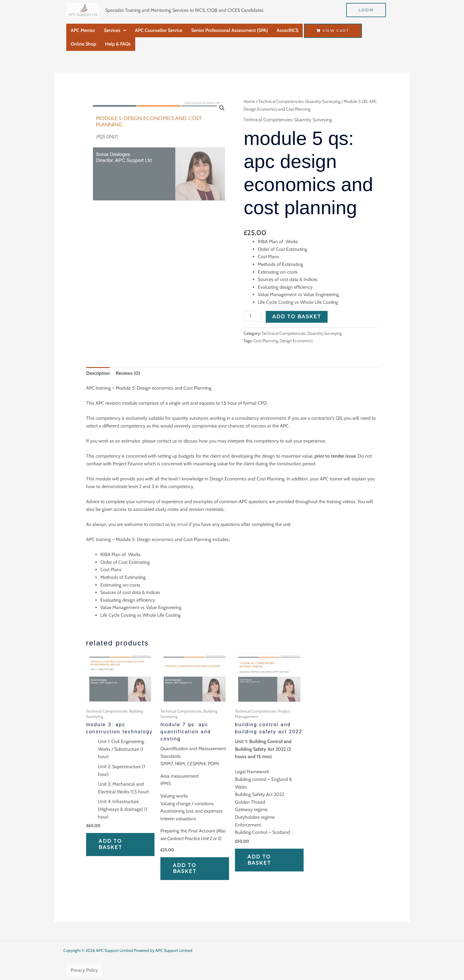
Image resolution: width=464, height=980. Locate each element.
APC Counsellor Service (159, 30)
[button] (115, 30)
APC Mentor (83, 30)
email (182, 524)
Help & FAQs (118, 44)
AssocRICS (287, 30)
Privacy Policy (84, 970)
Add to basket (297, 317)
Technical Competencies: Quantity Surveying (299, 101)
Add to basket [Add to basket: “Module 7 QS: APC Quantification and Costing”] (185, 868)
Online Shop (83, 44)
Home (249, 101)
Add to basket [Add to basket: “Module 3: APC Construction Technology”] (110, 844)
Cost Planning (266, 341)
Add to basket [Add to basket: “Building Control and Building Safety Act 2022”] (259, 860)
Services (115, 30)
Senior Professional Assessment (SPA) (229, 30)
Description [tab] (98, 373)
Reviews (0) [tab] (128, 373)
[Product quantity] (252, 316)
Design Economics (296, 341)
